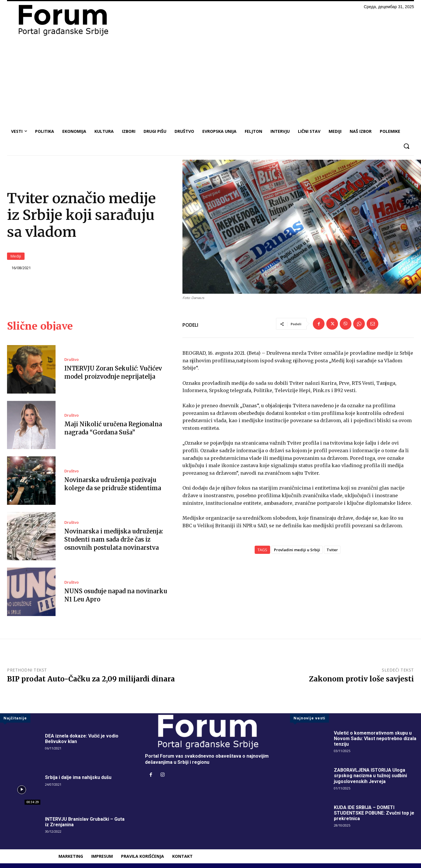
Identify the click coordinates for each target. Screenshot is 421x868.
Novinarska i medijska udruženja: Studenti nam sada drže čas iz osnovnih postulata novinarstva (114, 539)
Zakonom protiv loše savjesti (362, 679)
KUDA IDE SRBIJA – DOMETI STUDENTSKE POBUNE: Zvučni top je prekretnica (374, 813)
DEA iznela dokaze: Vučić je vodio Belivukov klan (82, 739)
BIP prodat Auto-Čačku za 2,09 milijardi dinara (91, 679)
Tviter (332, 550)
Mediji (16, 256)
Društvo (71, 360)
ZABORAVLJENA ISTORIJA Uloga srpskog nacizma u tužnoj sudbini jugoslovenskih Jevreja (370, 776)
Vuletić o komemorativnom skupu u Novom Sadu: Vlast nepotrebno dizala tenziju (375, 739)
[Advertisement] (210, 81)
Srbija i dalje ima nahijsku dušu (78, 777)
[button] (406, 146)
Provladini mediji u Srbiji (297, 550)
